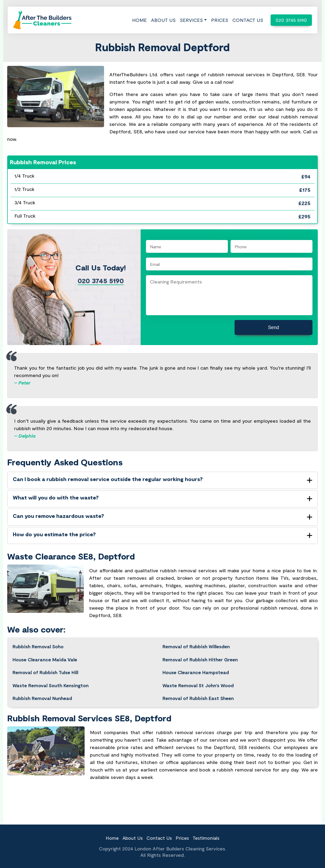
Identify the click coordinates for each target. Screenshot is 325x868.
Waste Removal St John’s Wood (198, 678)
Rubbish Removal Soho (38, 639)
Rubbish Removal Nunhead (42, 691)
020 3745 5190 (291, 20)
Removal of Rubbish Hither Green (200, 652)
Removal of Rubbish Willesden (196, 639)
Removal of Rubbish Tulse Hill (45, 665)
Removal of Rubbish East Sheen (198, 691)
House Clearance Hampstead (196, 665)
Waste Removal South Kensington (51, 678)
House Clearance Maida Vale (45, 652)
